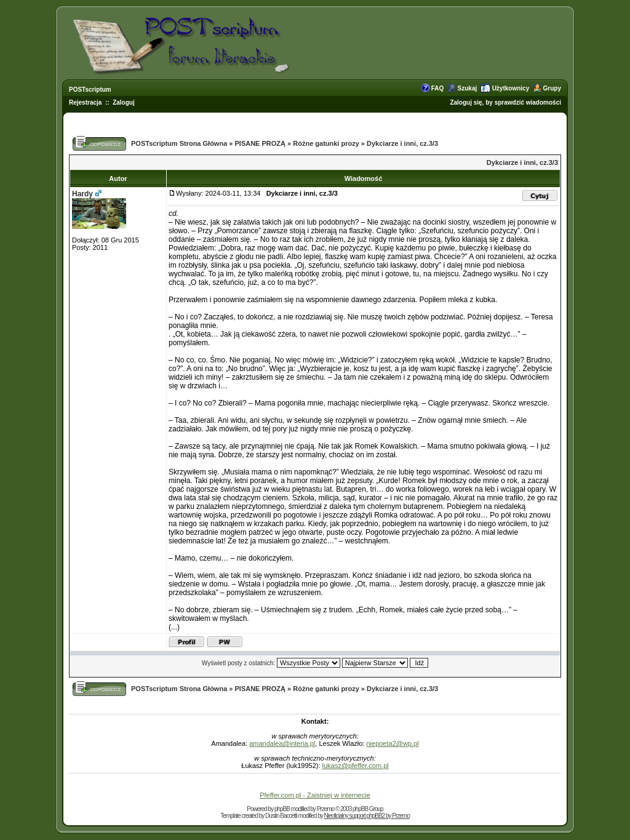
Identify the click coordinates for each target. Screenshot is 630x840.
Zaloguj (124, 102)
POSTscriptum (90, 90)
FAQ (438, 88)
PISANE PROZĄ (261, 143)
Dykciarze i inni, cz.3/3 (402, 143)
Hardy (82, 194)
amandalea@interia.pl (282, 743)
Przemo (325, 809)
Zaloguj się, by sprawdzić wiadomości (505, 102)
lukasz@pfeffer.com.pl (356, 766)
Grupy (552, 88)
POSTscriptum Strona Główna (179, 143)
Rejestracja (85, 102)
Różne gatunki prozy (326, 143)
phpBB (282, 809)
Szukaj (468, 88)
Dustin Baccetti (281, 816)
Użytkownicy (511, 88)
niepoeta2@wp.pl (392, 743)
